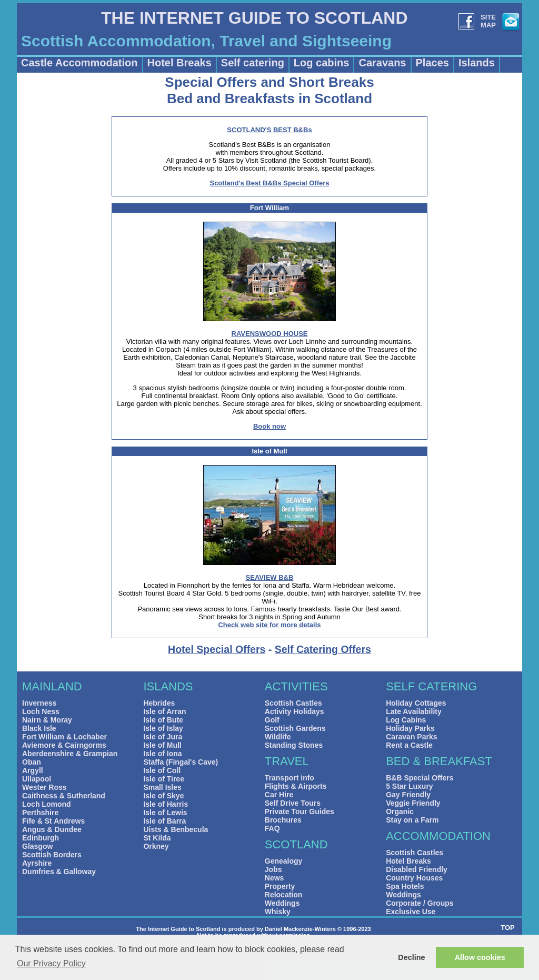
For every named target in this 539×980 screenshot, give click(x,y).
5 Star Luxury (409, 786)
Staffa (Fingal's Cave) (181, 762)
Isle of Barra (164, 821)
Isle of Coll (162, 770)
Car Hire (279, 795)
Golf (272, 720)
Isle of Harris (166, 804)
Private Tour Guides (300, 811)
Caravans (382, 63)
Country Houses (414, 878)
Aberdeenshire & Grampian (70, 754)
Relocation (284, 895)
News (275, 878)
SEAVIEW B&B (270, 577)
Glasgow (37, 846)
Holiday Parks (410, 728)
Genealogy (284, 861)
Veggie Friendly (413, 803)
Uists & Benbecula (176, 829)
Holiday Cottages (416, 703)
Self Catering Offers (323, 649)
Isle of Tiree (164, 779)
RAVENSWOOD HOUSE (270, 334)
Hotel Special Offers (217, 649)
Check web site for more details (269, 625)
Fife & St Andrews (53, 821)
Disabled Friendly (417, 869)
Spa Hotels (405, 886)
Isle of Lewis (165, 813)
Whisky (278, 912)
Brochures (283, 820)
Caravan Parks (411, 737)
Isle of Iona (162, 754)
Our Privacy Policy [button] (51, 963)
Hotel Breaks (179, 63)
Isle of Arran (164, 711)
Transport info (290, 778)
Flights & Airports (296, 786)
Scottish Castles (293, 703)
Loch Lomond (47, 804)
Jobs (273, 869)
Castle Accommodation (79, 63)
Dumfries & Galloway (59, 872)
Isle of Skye (163, 796)
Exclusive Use (411, 912)
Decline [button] (411, 957)
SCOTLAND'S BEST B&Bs (269, 130)
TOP (508, 928)
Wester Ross (44, 787)
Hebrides (159, 703)
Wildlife (278, 737)
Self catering (253, 63)
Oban (32, 762)
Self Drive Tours (293, 803)
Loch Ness (41, 711)
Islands (477, 63)
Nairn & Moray (47, 720)
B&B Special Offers (420, 778)
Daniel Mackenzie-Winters (300, 929)
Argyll (33, 770)
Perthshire (40, 813)
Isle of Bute (163, 720)
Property (280, 886)
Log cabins (322, 63)
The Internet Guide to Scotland (178, 929)
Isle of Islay (163, 728)
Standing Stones (294, 745)
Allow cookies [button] (480, 957)
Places (432, 63)
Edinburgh (41, 838)
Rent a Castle (409, 745)
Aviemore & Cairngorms (64, 745)
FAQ (272, 828)
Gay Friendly (408, 795)
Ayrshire (37, 863)
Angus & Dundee (52, 829)
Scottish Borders (52, 855)
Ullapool (37, 779)
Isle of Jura (163, 737)
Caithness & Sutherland (64, 796)
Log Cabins (406, 720)
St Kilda (157, 838)
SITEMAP (488, 21)
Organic (400, 811)
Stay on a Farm (412, 820)
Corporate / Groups (420, 903)
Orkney (156, 846)
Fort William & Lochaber (64, 737)
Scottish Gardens (295, 728)
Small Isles (162, 787)
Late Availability (414, 711)
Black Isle (39, 728)
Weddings (282, 903)
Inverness (39, 703)
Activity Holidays (295, 711)
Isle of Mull (162, 745)
